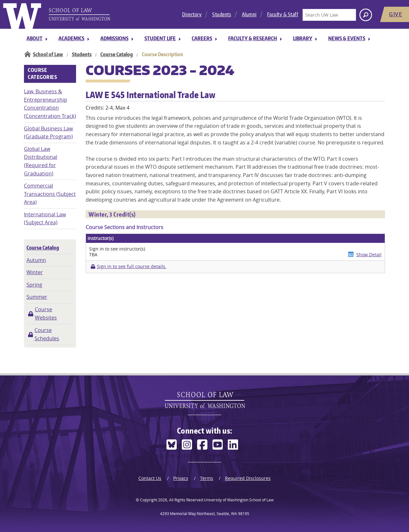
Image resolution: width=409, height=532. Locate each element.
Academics (71, 38)
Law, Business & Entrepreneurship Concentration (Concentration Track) (50, 104)
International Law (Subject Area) (45, 219)
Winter (35, 272)
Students (222, 14)
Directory (192, 14)
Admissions (114, 38)
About (35, 38)
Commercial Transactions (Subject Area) (50, 194)
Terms (207, 478)
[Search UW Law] (329, 15)
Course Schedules (47, 334)
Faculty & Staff (283, 14)
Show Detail (369, 254)
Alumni (249, 14)
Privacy (181, 478)
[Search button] (366, 15)
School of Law (48, 54)
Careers (202, 38)
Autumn (36, 260)
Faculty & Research (253, 38)
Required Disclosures (248, 478)
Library (303, 38)
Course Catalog (117, 54)
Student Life (160, 38)
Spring (34, 285)
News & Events (347, 38)
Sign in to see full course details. (132, 266)
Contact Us (150, 478)
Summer (37, 297)
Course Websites (46, 313)
